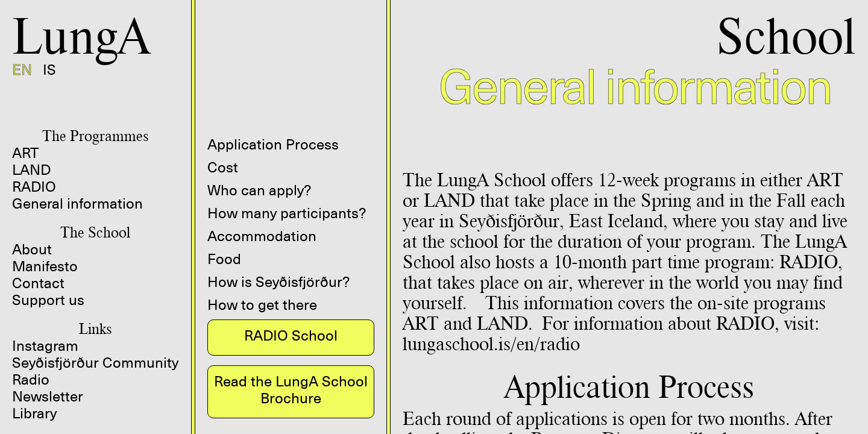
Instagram (45, 346)
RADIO (34, 187)
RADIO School (291, 336)
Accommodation (262, 236)
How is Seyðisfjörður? (278, 282)
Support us (48, 300)
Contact (38, 283)
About (32, 250)
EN (22, 70)
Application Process (273, 145)
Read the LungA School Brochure (291, 390)
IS (49, 70)
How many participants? (287, 213)
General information (77, 204)
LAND (31, 170)
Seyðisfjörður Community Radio (95, 371)
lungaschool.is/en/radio (491, 344)
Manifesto (45, 266)
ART (25, 153)
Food (224, 259)
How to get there (262, 305)
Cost (223, 168)
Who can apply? (259, 190)
